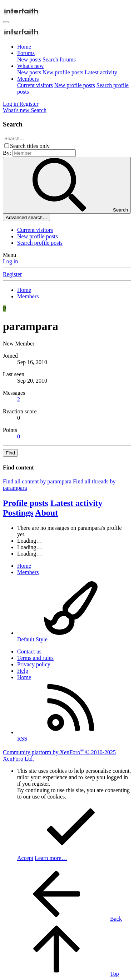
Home (24, 47)
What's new (30, 66)
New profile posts (63, 72)
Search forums (59, 59)
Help (23, 671)
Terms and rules (35, 658)
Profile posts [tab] (26, 503)
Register (12, 274)
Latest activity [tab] (76, 503)
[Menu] (6, 22)
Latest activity (101, 72)
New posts (29, 59)
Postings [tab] (18, 513)
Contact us (29, 651)
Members (28, 79)
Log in (10, 261)
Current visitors (35, 85)
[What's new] (17, 110)
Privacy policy (34, 664)
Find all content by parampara (37, 481)
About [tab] (46, 513)
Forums (26, 53)
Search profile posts (40, 243)
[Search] (39, 110)
